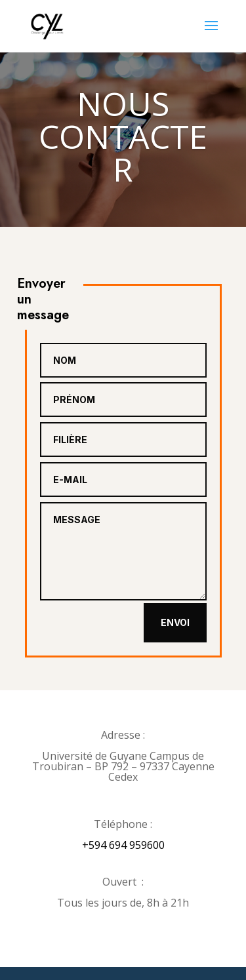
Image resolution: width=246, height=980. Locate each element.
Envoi (175, 622)
